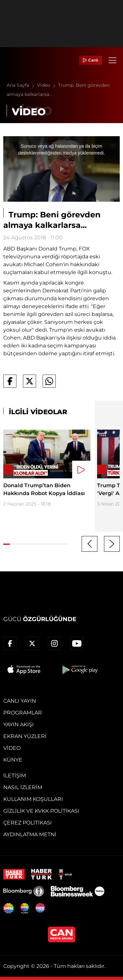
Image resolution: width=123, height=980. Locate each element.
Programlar (23, 713)
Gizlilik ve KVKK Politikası (41, 811)
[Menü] (113, 60)
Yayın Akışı (19, 724)
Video (48, 85)
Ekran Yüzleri (25, 736)
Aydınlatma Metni (30, 834)
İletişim (15, 776)
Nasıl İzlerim (23, 787)
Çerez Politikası (28, 823)
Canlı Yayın (20, 701)
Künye (13, 760)
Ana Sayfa (22, 85)
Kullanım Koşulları (33, 799)
